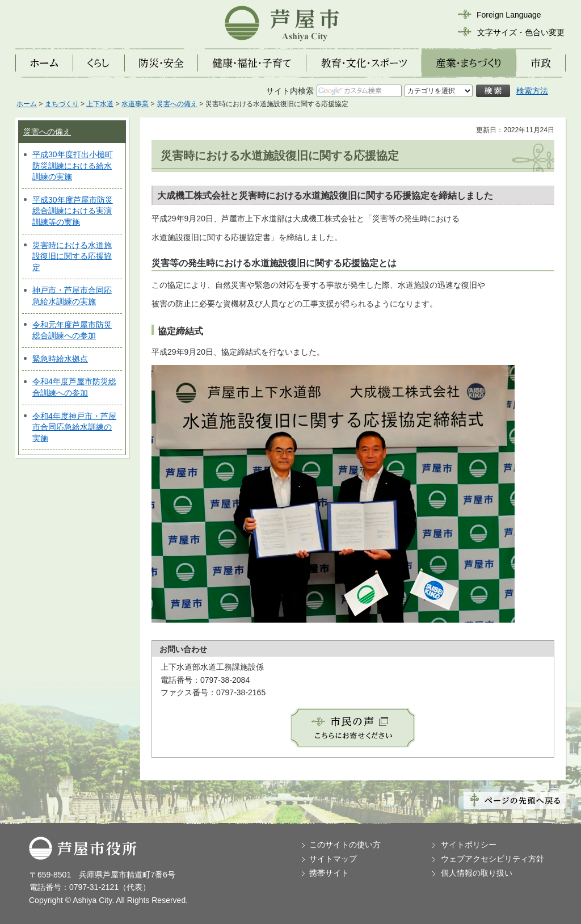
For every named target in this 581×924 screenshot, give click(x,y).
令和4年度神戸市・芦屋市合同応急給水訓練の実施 (74, 427)
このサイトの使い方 (345, 845)
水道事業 (135, 104)
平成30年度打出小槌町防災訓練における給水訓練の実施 (73, 165)
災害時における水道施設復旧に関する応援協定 (72, 256)
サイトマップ (333, 859)
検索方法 (532, 91)
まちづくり (62, 104)
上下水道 (100, 104)
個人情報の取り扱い (477, 873)
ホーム (27, 104)
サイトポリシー (469, 845)
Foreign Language (509, 15)
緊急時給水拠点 (60, 359)
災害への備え (177, 104)
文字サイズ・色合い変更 (521, 32)
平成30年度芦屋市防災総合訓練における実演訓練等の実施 (73, 211)
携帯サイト (329, 873)
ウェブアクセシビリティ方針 (492, 859)
